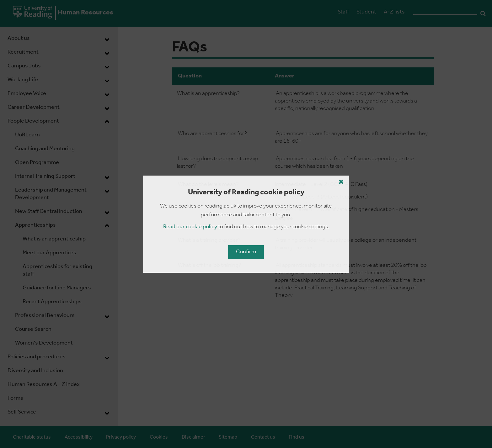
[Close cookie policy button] (341, 182)
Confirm (246, 252)
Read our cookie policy (190, 227)
